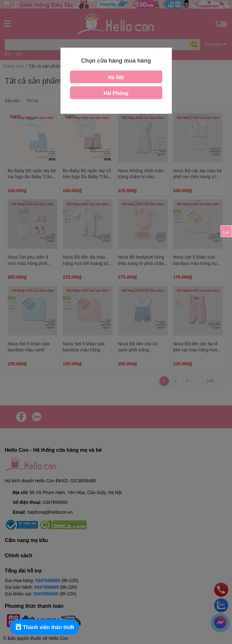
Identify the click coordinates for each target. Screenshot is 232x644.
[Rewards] (44, 627)
